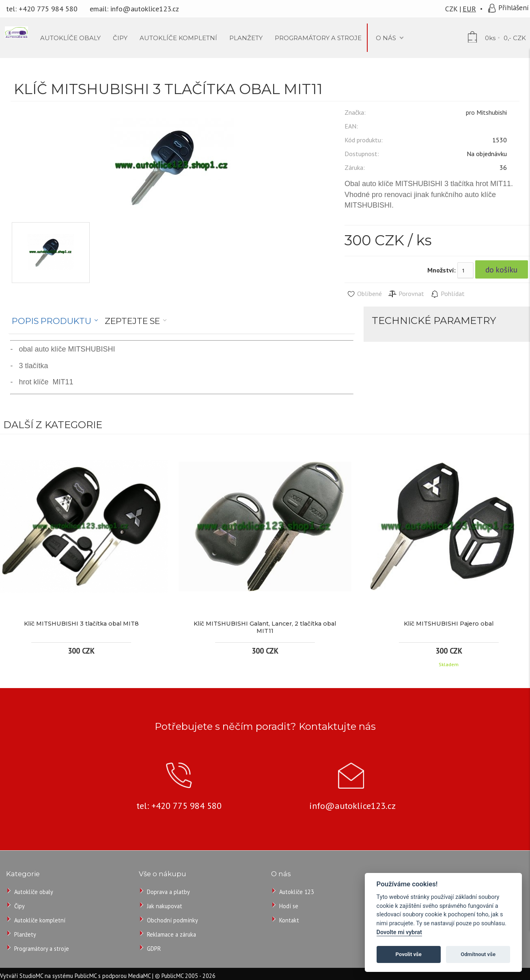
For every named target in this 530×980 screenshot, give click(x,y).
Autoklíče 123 (297, 892)
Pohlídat (447, 294)
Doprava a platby (168, 892)
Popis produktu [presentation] (52, 321)
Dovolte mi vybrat (399, 932)
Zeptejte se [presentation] (132, 321)
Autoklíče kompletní (40, 920)
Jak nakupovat (165, 906)
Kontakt (289, 920)
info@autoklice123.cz (145, 9)
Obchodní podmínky (172, 920)
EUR (469, 9)
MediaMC (139, 976)
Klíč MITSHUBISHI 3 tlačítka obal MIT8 (81, 624)
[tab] (55, 321)
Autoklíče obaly (34, 892)
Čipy (19, 906)
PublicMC (86, 976)
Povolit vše (409, 954)
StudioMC (31, 976)
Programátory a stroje (42, 949)
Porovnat (406, 294)
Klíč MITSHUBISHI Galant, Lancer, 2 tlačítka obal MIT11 (265, 627)
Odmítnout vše (478, 954)
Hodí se (289, 906)
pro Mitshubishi (486, 112)
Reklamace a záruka (171, 934)
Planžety (25, 934)
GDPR (154, 949)
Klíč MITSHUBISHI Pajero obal (449, 624)
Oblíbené (364, 294)
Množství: (442, 270)
